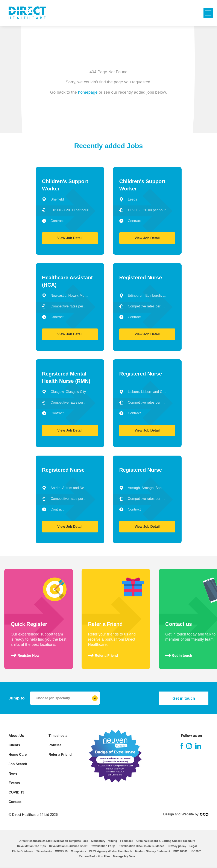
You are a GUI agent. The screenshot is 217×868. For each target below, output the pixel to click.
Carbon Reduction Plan (94, 856)
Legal (193, 846)
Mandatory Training (104, 841)
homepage (88, 92)
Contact (15, 802)
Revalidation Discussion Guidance (141, 846)
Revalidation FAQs (103, 846)
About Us (16, 736)
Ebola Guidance (23, 851)
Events (14, 783)
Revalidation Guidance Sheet (68, 846)
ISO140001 (181, 851)
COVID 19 (16, 792)
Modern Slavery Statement (153, 851)
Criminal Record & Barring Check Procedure (166, 841)
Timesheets (58, 736)
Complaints (78, 851)
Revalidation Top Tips (31, 846)
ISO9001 (196, 851)
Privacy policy (177, 846)
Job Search (18, 764)
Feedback (127, 841)
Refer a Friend (60, 755)
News (13, 773)
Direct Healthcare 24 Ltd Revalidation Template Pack (53, 841)
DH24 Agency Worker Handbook (111, 851)
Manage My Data (124, 856)
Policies (55, 745)
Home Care (18, 755)
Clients (14, 745)
